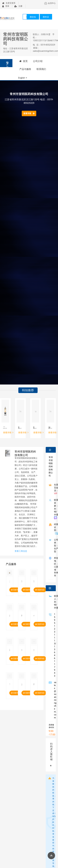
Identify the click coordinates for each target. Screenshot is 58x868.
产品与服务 (25, 69)
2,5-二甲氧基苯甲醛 (20, 428)
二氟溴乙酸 (5, 428)
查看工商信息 (21, 551)
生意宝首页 (9, 3)
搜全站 (33, 17)
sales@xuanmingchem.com (55, 700)
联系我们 (41, 69)
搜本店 (46, 17)
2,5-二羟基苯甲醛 (36, 428)
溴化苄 (50, 428)
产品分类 (7, 64)
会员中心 (50, 3)
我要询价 (40, 590)
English (22, 78)
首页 (24, 61)
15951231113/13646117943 (54, 645)
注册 (18, 6)
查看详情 (29, 113)
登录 (6, 6)
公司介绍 (38, 61)
